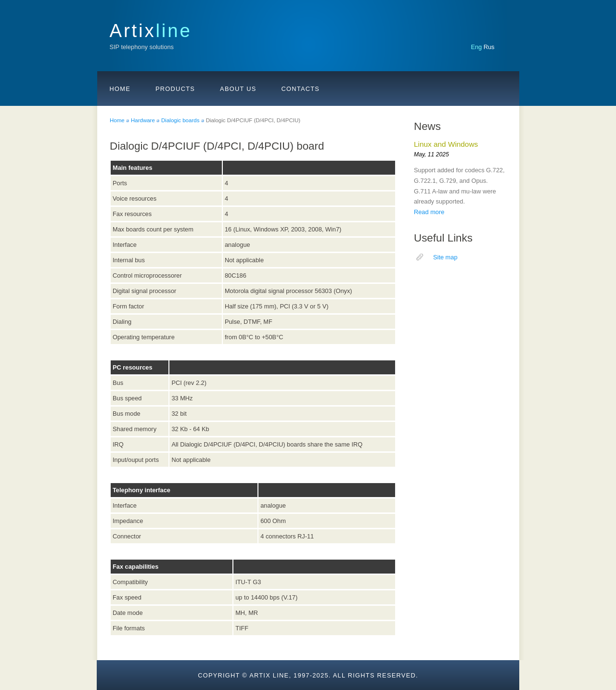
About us (238, 89)
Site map (445, 257)
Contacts (301, 89)
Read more (429, 212)
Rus (489, 47)
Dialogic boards (180, 120)
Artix (151, 31)
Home (120, 89)
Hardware (143, 120)
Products (175, 89)
